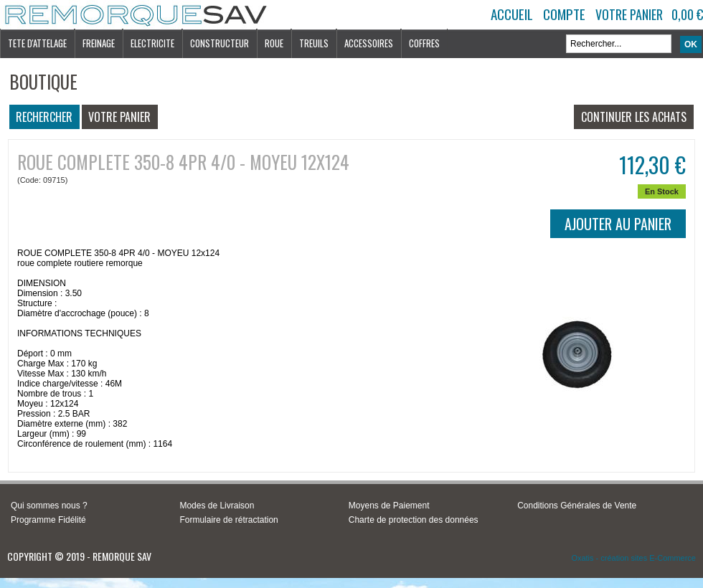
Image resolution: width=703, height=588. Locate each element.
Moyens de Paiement (389, 506)
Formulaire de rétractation (228, 520)
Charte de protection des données (414, 520)
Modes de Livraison (217, 506)
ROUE (274, 43)
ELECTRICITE (152, 43)
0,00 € (687, 14)
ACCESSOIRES (369, 43)
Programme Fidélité (48, 520)
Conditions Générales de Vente (577, 506)
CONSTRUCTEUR (220, 43)
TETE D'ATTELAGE (37, 43)
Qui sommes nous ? (49, 506)
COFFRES (424, 43)
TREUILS (314, 43)
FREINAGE (99, 43)
